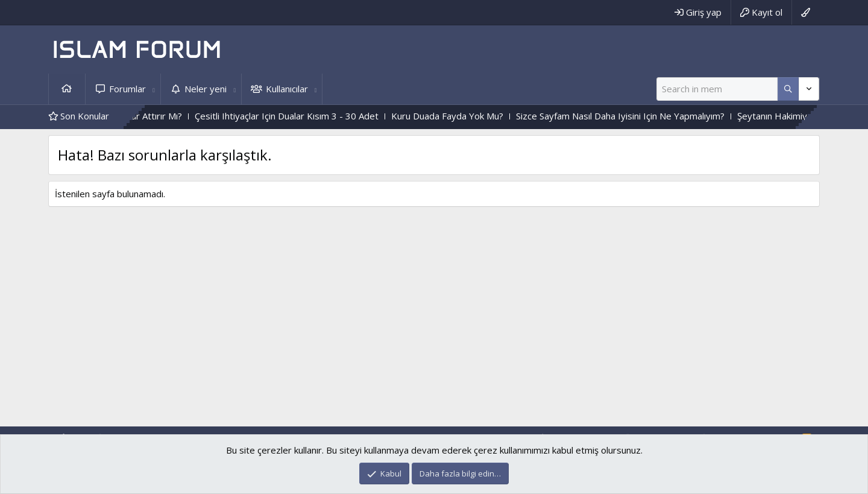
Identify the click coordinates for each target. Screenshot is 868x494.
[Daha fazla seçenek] (788, 89)
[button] (154, 89)
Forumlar (127, 89)
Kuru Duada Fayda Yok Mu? (488, 116)
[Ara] (717, 89)
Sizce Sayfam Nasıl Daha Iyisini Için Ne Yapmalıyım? (661, 116)
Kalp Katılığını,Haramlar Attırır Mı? (155, 116)
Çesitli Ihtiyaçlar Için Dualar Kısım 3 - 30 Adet (328, 116)
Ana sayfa (67, 89)
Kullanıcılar (287, 89)
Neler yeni (206, 89)
